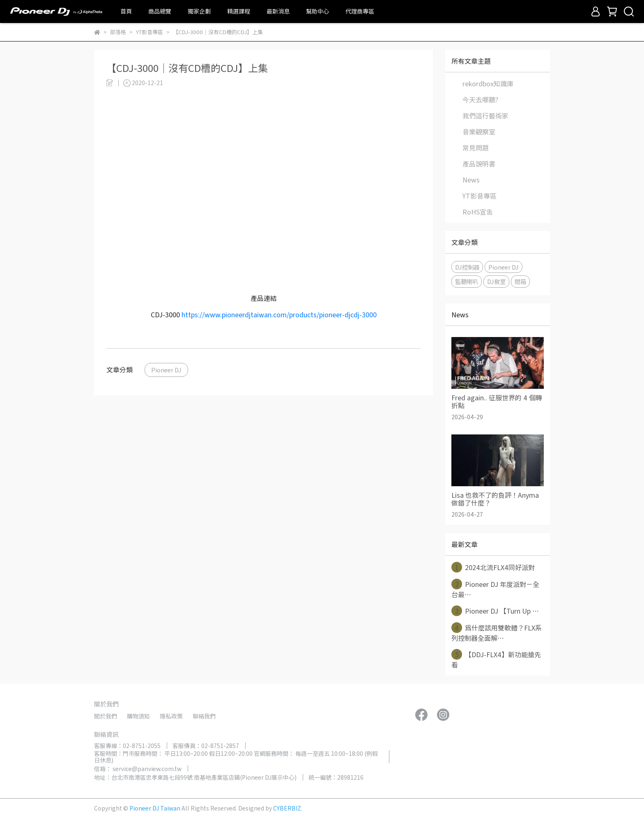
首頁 (126, 11)
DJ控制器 (467, 267)
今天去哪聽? (480, 99)
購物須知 (138, 716)
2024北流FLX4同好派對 (493, 567)
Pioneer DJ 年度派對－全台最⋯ (495, 589)
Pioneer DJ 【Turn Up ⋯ (495, 611)
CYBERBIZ (287, 808)
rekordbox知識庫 (488, 83)
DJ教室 (496, 281)
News (471, 180)
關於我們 (106, 716)
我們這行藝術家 (485, 115)
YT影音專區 (480, 196)
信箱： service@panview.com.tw (138, 769)
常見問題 (476, 148)
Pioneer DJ (166, 370)
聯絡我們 (204, 716)
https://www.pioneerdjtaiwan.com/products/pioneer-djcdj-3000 (279, 314)
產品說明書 (479, 164)
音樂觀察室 (479, 132)
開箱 (520, 281)
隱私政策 (171, 716)
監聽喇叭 (467, 281)
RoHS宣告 (478, 212)
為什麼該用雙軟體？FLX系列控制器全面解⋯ (497, 633)
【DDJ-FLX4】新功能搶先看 (496, 659)
